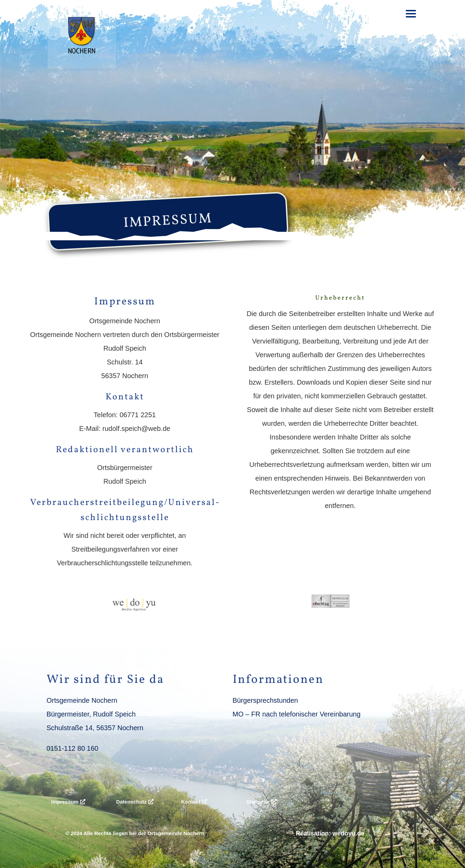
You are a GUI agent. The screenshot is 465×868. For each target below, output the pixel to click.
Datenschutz (131, 802)
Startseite (258, 802)
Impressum (65, 802)
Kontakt (191, 802)
